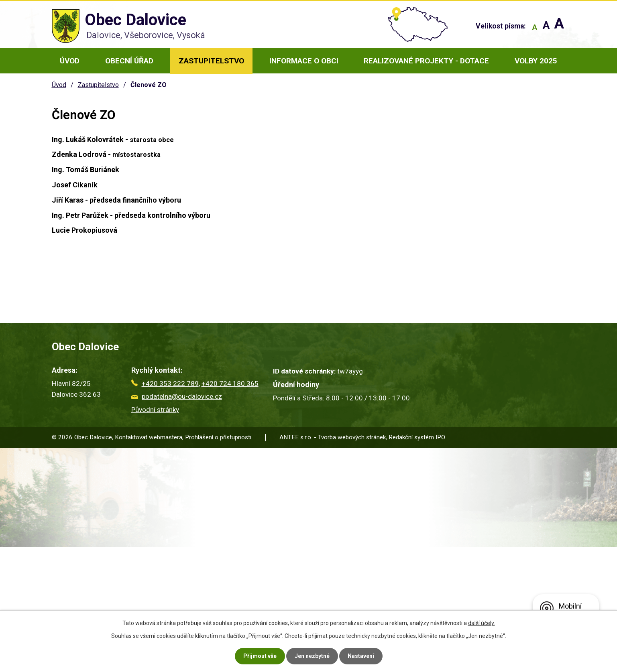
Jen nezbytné (312, 656)
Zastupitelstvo (211, 61)
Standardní (546, 27)
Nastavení (361, 656)
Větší (559, 27)
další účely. (482, 623)
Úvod (70, 61)
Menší (535, 27)
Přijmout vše (260, 656)
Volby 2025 (536, 61)
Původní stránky (155, 410)
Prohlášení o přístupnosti (218, 437)
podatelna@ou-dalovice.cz (177, 396)
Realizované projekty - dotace (426, 61)
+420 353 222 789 (165, 384)
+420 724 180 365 (230, 384)
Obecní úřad (129, 61)
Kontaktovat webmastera (149, 437)
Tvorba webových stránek (352, 437)
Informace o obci (304, 61)
